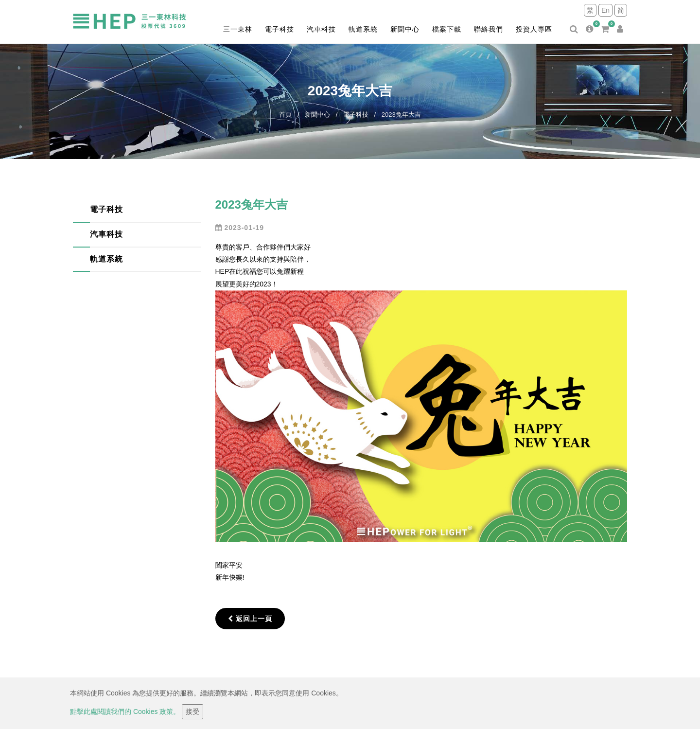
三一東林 (238, 29)
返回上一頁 (250, 619)
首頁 (285, 115)
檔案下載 (447, 29)
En (605, 10)
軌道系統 (363, 29)
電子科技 (280, 29)
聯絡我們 (489, 29)
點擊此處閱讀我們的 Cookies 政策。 (125, 711)
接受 (192, 711)
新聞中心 (405, 29)
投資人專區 (534, 29)
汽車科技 (321, 29)
